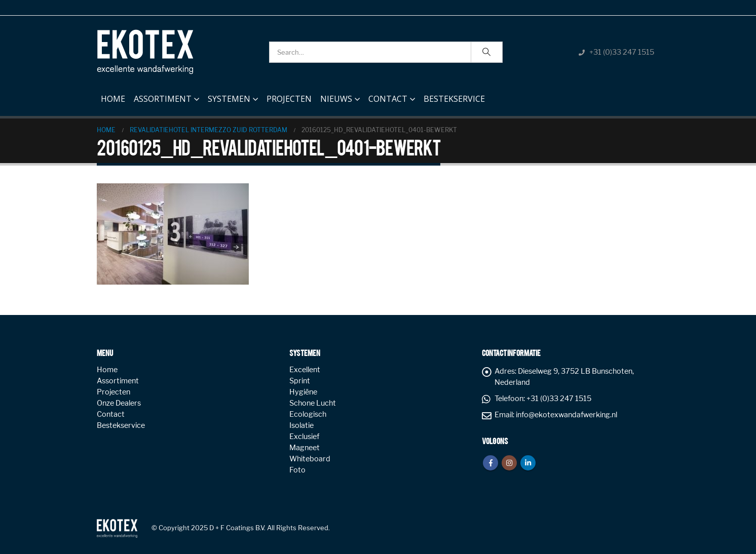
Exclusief (304, 437)
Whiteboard (310, 459)
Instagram (509, 463)
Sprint (300, 381)
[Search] (487, 52)
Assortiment (163, 99)
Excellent (305, 370)
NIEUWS (336, 99)
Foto (297, 470)
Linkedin (528, 463)
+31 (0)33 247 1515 (622, 52)
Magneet (305, 448)
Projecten (289, 99)
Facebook (490, 463)
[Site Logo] (145, 52)
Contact (388, 99)
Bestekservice (454, 99)
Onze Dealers (119, 403)
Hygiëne (303, 392)
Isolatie (301, 425)
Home (113, 96)
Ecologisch (308, 414)
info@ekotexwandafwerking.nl (566, 415)
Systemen (229, 99)
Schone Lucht (313, 403)
